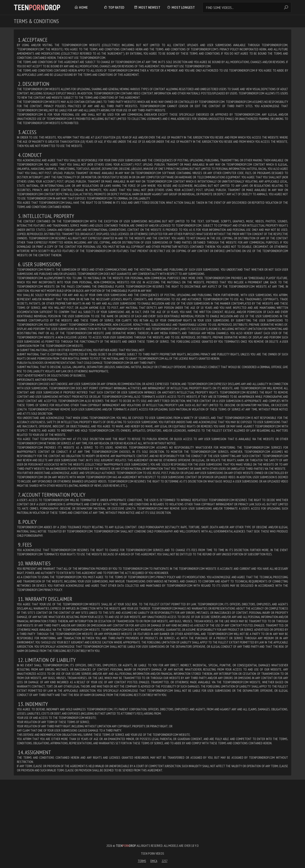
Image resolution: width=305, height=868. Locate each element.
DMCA (154, 861)
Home (81, 7)
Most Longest (181, 7)
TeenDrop (37, 7)
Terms (142, 861)
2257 (165, 861)
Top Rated (114, 7)
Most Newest (147, 7)
